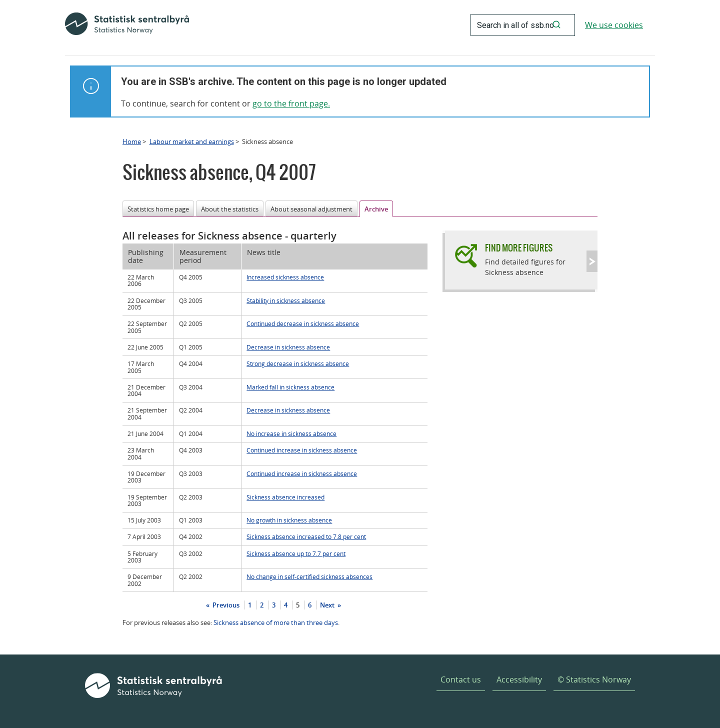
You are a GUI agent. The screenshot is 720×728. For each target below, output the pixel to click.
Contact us (461, 679)
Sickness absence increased (285, 497)
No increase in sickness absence (291, 433)
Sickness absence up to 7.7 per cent (296, 553)
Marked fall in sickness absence (290, 387)
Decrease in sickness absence (288, 347)
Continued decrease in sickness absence (303, 323)
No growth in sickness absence (289, 520)
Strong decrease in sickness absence (298, 363)
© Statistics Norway (594, 679)
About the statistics (230, 209)
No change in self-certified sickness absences (309, 576)
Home (132, 141)
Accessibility (519, 679)
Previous (225, 605)
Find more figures (519, 248)
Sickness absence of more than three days (276, 622)
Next (328, 605)
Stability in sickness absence (286, 300)
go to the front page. (291, 103)
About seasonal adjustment (311, 209)
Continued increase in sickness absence (302, 450)
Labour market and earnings (192, 141)
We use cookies (614, 25)
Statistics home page (158, 209)
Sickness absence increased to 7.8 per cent (306, 536)
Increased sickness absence (285, 277)
